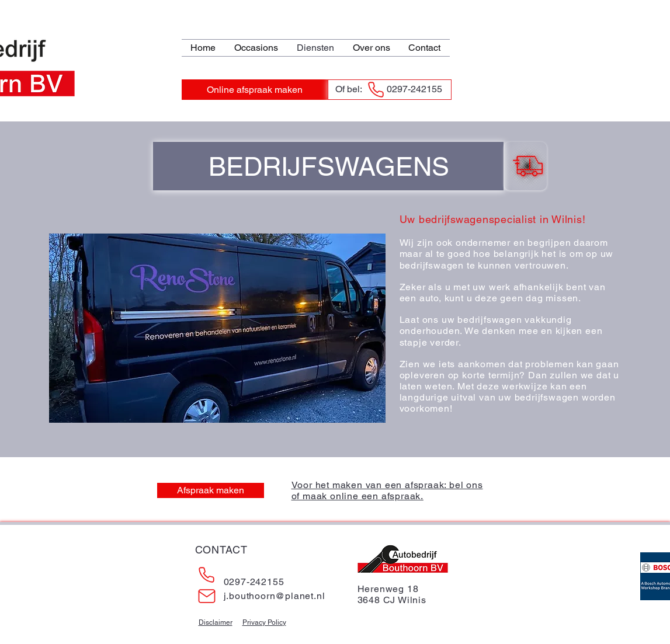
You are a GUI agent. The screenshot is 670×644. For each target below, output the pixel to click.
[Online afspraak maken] (255, 90)
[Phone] (376, 90)
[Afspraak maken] (211, 490)
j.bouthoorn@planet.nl (275, 596)
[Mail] (207, 596)
